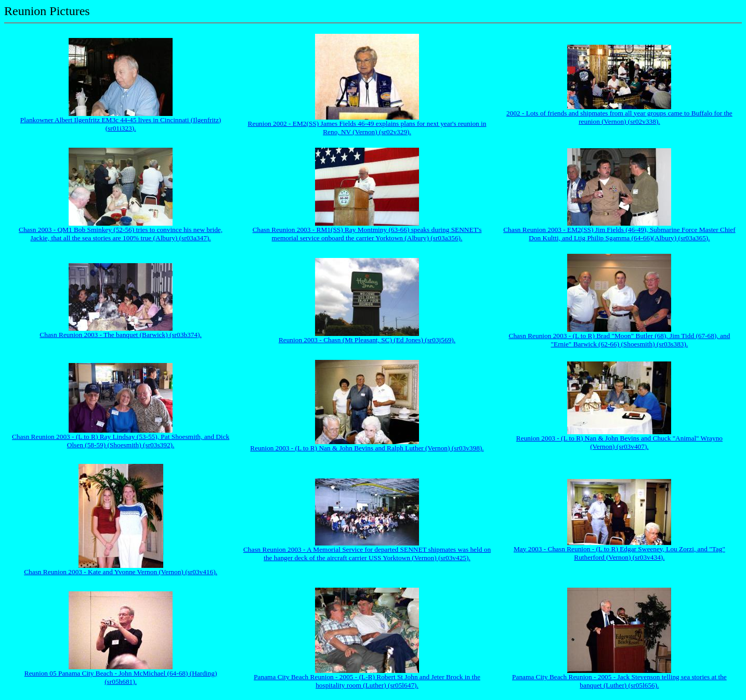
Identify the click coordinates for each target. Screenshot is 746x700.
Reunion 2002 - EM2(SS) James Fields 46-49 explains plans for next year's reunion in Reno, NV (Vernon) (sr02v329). (367, 128)
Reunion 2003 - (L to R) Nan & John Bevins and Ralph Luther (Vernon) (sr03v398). (367, 448)
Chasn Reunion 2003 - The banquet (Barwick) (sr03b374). (120, 335)
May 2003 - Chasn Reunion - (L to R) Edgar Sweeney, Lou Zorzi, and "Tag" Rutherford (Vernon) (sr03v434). (619, 553)
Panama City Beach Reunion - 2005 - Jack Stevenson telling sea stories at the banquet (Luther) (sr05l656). (619, 681)
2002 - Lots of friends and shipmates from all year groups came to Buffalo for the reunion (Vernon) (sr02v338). (619, 117)
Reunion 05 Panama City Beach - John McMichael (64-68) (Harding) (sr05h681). (121, 677)
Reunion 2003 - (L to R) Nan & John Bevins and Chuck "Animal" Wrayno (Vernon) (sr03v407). (619, 442)
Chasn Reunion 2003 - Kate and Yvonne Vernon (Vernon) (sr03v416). (121, 572)
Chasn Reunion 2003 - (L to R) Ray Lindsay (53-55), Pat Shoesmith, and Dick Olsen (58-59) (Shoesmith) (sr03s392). (121, 441)
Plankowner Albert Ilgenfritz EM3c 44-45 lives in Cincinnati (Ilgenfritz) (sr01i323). (121, 124)
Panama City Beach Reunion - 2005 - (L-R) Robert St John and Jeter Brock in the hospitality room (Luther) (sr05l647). (367, 681)
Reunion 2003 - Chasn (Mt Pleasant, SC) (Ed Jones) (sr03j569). (367, 340)
